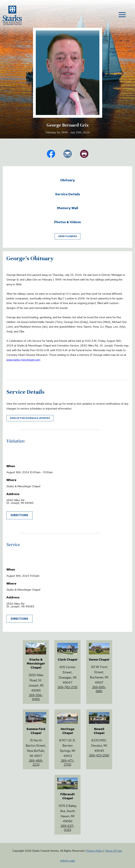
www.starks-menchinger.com (23, 360)
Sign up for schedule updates (30, 418)
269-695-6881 (99, 689)
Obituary (67, 180)
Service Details (68, 194)
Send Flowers (68, 236)
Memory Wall (68, 208)
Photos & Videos (67, 222)
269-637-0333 (67, 828)
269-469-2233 (36, 763)
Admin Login (67, 861)
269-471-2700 (67, 763)
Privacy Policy (94, 851)
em (68, 154)
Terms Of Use (113, 851)
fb (51, 154)
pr (84, 154)
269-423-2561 (99, 755)
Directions (19, 515)
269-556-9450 (36, 697)
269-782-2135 (67, 687)
